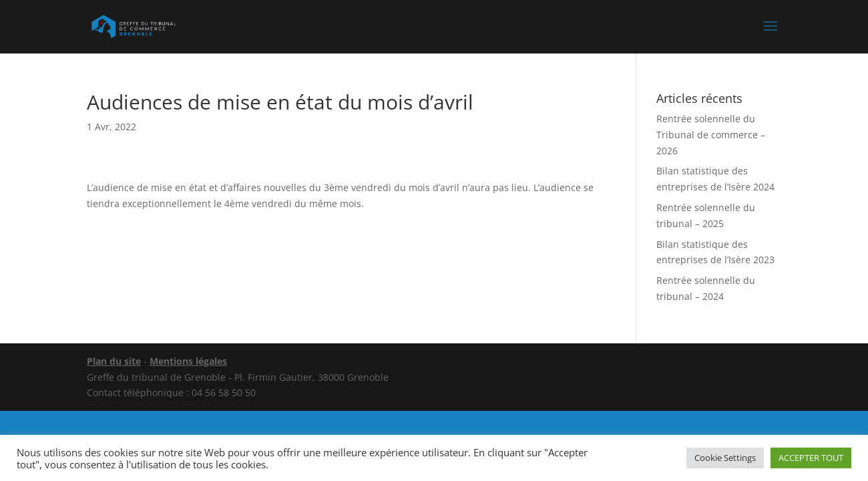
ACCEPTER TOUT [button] (811, 458)
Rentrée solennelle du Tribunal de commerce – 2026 (711, 135)
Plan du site (114, 361)
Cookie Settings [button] (725, 458)
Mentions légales (188, 361)
